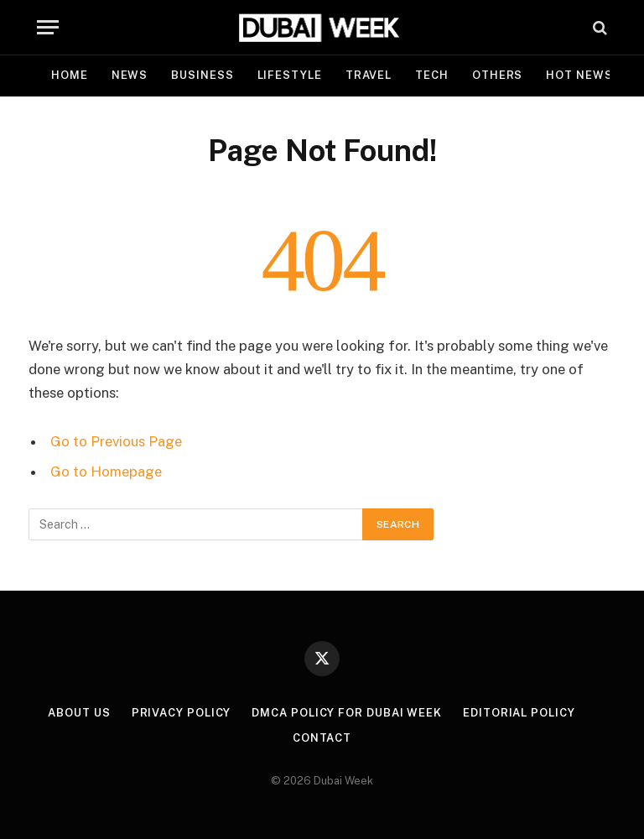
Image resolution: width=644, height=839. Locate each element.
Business (202, 75)
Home (70, 75)
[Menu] (48, 27)
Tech (432, 75)
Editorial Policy (519, 713)
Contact (322, 738)
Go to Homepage (106, 472)
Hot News (579, 75)
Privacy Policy (182, 713)
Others (497, 75)
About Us (79, 713)
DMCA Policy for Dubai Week (347, 713)
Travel (369, 75)
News (130, 75)
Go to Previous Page (116, 441)
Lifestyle (290, 75)
